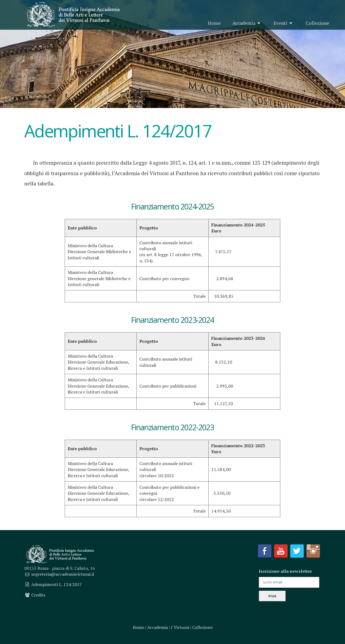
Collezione (317, 23)
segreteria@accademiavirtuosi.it (63, 574)
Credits (38, 595)
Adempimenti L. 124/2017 (57, 584)
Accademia (247, 23)
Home (214, 23)
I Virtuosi (180, 627)
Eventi (284, 23)
